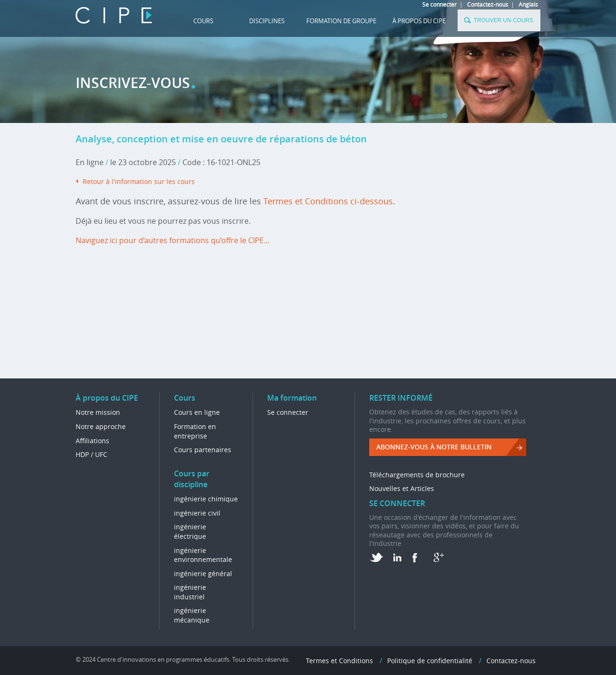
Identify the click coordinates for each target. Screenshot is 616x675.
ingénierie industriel (190, 592)
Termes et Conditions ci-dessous (328, 201)
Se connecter (439, 4)
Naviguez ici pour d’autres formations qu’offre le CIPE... (173, 240)
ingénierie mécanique (192, 615)
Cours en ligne (197, 412)
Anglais (528, 4)
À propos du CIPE (419, 21)
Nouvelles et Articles (402, 488)
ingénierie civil (197, 513)
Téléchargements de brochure (417, 475)
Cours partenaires (203, 450)
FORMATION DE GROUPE (341, 21)
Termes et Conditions (339, 661)
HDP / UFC (91, 454)
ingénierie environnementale (203, 555)
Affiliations (92, 441)
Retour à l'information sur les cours (139, 181)
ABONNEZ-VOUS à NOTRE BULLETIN (434, 447)
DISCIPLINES (267, 21)
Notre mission (98, 412)
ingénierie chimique (206, 499)
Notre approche (101, 426)
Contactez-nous (488, 4)
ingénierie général (203, 574)
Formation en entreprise (195, 431)
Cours (203, 21)
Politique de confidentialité (430, 661)
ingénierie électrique (190, 531)
